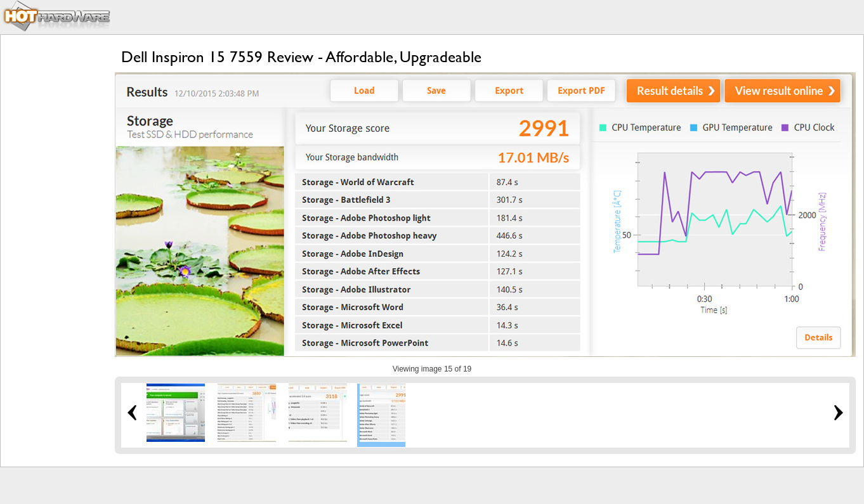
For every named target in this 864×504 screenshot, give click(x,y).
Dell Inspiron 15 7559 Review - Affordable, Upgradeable (301, 57)
